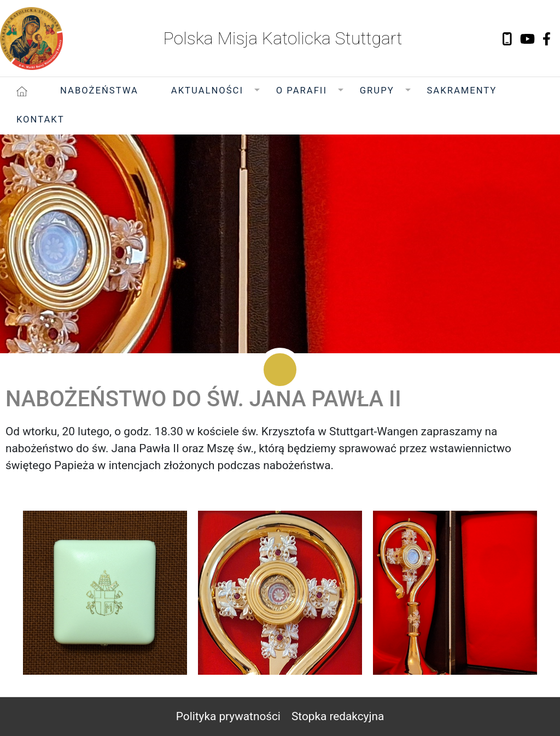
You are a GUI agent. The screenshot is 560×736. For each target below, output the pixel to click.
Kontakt (40, 119)
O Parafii (302, 90)
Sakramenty (462, 90)
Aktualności (207, 90)
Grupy (377, 90)
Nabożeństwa (99, 90)
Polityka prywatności (228, 716)
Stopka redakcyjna (338, 716)
